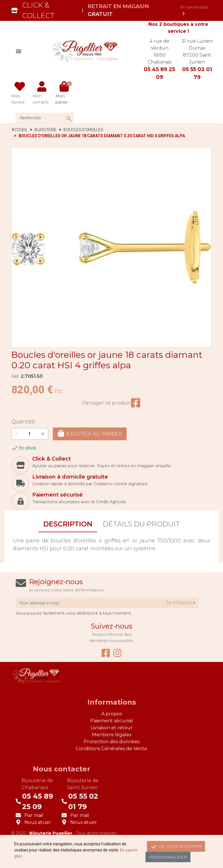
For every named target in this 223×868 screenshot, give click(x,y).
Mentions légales (112, 735)
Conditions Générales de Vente (111, 749)
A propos (112, 714)
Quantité (23, 422)
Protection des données (111, 742)
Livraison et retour (112, 728)
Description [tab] (68, 524)
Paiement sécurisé (112, 721)
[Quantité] (29, 434)
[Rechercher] (45, 118)
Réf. (15, 376)
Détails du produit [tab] (141, 524)
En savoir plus (194, 11)
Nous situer (38, 822)
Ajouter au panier (90, 433)
